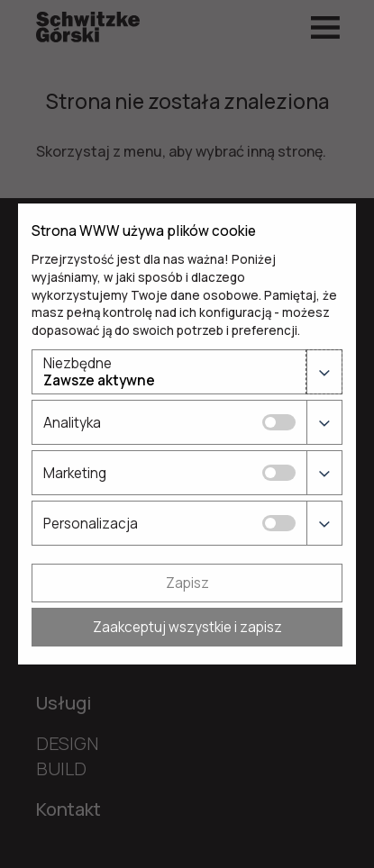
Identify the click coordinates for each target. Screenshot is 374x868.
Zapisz (187, 583)
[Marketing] (279, 473)
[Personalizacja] (279, 523)
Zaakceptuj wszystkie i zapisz (187, 627)
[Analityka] (279, 422)
